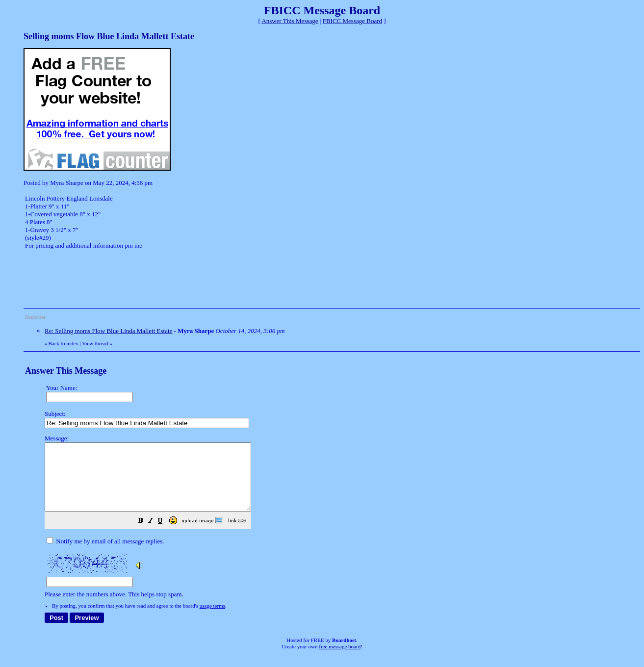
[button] (165, 535)
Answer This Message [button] (290, 21)
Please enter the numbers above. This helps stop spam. (338, 523)
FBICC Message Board (352, 21)
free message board (340, 660)
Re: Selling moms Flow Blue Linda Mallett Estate (108, 331)
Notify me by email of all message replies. (105, 554)
